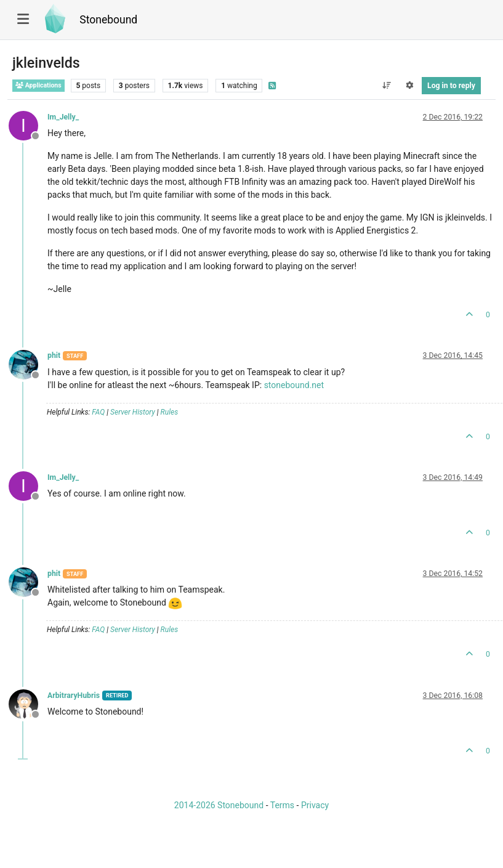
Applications (38, 85)
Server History (133, 412)
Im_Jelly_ (63, 117)
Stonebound (108, 20)
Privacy (315, 805)
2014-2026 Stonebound (219, 805)
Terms (282, 805)
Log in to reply (451, 86)
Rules (170, 412)
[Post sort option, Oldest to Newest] (386, 86)
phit (54, 355)
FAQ (98, 412)
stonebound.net (294, 385)
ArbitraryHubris (74, 696)
